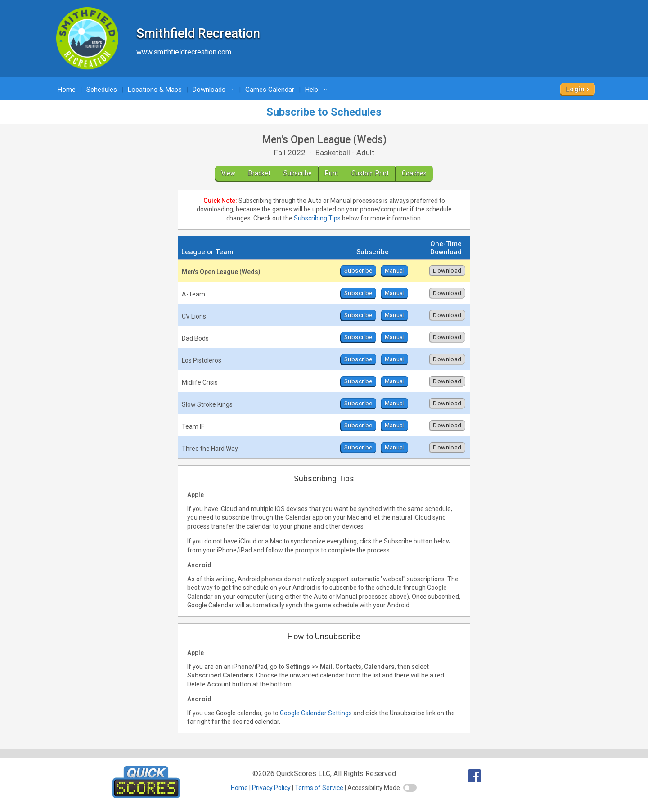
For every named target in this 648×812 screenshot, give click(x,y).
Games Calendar (270, 90)
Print (332, 173)
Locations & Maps (155, 90)
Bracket (259, 173)
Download (447, 271)
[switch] (410, 788)
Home (67, 90)
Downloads (215, 90)
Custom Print (370, 173)
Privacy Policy (271, 788)
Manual (395, 271)
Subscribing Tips (317, 218)
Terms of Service (319, 788)
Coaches (414, 173)
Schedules (102, 90)
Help (318, 90)
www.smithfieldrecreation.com (184, 52)
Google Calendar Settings (316, 713)
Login (575, 89)
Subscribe (298, 173)
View (228, 173)
